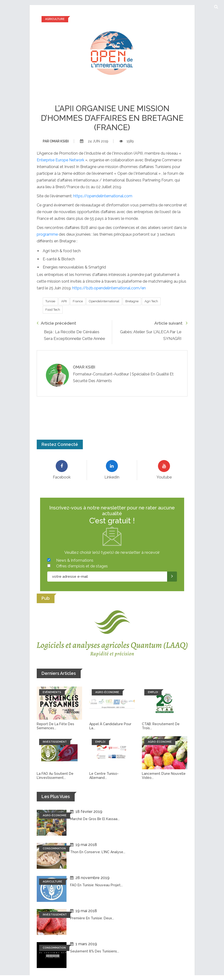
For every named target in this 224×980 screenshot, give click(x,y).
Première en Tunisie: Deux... (92, 918)
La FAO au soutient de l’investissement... (55, 776)
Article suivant (171, 323)
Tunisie (50, 301)
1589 (127, 141)
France (78, 301)
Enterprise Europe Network (61, 160)
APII (64, 301)
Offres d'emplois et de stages (82, 566)
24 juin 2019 (94, 141)
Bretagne (132, 301)
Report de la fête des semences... (55, 726)
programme (47, 234)
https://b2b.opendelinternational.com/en (109, 288)
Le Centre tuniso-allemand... (104, 776)
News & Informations (75, 560)
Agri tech (151, 301)
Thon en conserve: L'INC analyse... (98, 852)
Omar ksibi (56, 141)
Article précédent (56, 323)
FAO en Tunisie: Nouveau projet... (96, 885)
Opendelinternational (104, 301)
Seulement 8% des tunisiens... (95, 951)
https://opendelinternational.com (103, 196)
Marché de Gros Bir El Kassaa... (95, 819)
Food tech (53, 310)
